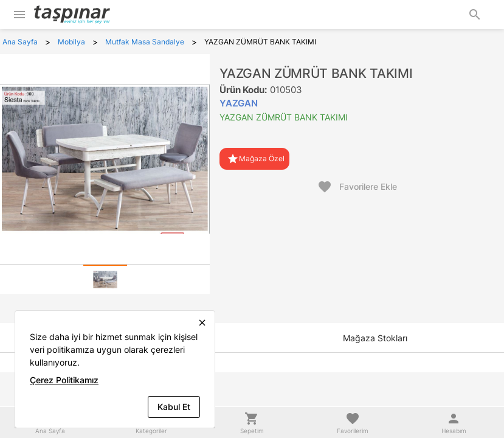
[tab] (105, 279)
